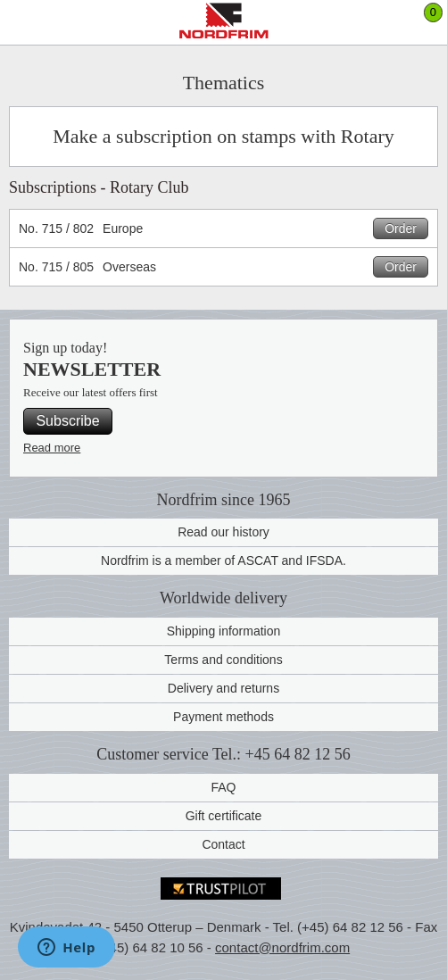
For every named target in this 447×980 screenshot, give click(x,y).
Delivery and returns (223, 688)
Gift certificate (224, 816)
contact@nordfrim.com (282, 947)
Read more (52, 448)
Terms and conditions (223, 660)
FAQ (223, 787)
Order (401, 228)
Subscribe (67, 421)
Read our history (223, 532)
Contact (223, 844)
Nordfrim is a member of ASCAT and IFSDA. (223, 561)
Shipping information (224, 631)
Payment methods (223, 717)
